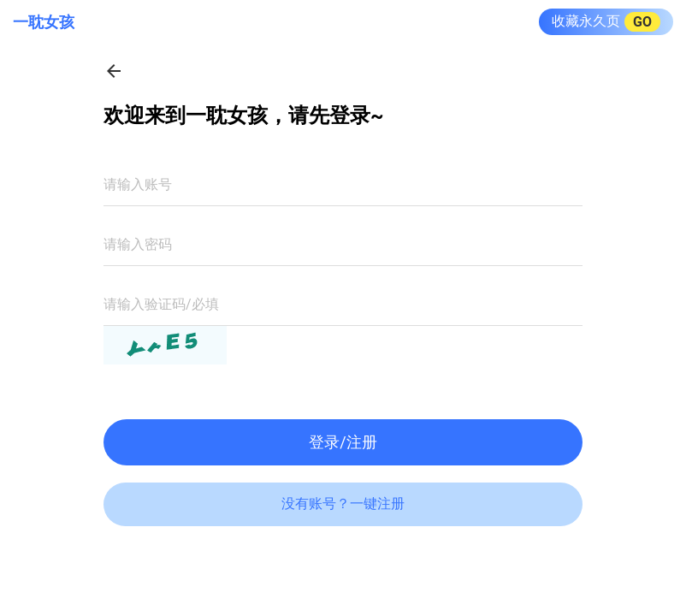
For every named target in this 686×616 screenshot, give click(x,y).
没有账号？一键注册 (343, 503)
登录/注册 (343, 442)
